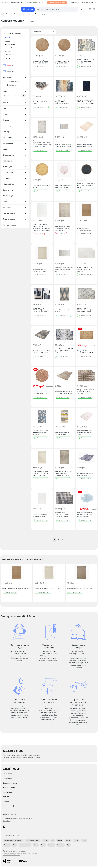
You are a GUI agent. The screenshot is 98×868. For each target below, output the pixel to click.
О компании (7, 778)
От (5, 96)
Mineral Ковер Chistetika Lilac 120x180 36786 (85, 474)
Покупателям (8, 774)
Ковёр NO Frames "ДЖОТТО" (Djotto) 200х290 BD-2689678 (62, 515)
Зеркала (7, 845)
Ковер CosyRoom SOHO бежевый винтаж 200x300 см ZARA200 (63, 228)
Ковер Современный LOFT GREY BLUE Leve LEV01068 (41, 352)
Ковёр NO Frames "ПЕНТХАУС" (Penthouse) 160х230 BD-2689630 (41, 310)
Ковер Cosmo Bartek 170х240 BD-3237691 (40, 270)
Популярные (44, 32)
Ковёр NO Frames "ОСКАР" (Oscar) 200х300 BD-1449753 (86, 392)
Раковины (60, 845)
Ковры (36, 845)
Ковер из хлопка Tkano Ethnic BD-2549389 (63, 433)
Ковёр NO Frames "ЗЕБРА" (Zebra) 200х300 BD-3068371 (85, 269)
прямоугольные (10, 44)
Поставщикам (8, 792)
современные (9, 55)
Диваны (60, 840)
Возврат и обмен (9, 788)
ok (24, 96)
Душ (68, 845)
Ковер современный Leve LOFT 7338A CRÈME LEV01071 (64, 393)
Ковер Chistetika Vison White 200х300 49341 (40, 516)
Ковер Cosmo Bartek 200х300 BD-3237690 (16, 589)
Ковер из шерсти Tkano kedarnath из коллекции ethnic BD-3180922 (41, 473)
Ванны (43, 845)
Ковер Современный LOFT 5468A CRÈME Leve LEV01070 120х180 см (64, 473)
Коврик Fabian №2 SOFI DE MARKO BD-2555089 (63, 186)
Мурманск (74, 3)
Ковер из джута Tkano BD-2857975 (41, 186)
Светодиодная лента (33, 840)
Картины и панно (25, 845)
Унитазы (51, 845)
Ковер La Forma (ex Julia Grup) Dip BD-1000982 (63, 62)
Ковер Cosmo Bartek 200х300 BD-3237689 (48, 589)
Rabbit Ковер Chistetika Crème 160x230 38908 (85, 146)
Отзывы (6, 801)
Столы (84, 840)
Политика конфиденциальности (15, 806)
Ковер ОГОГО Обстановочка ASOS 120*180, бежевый (86, 352)
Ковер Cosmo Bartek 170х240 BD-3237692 (84, 229)
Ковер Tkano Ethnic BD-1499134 (40, 103)
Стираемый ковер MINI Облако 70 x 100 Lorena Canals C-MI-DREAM (85, 515)
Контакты (7, 797)
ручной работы (10, 48)
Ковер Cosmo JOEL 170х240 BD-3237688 (80, 589)
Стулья (76, 840)
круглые (7, 41)
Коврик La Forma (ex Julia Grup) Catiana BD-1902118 (63, 146)
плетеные (8, 51)
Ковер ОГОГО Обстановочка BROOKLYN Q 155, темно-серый (86, 185)
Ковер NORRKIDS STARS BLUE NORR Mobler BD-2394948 (40, 432)
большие (8, 58)
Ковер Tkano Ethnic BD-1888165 (63, 311)
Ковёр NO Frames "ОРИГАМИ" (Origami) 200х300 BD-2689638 (84, 310)
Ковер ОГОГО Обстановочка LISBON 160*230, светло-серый (64, 269)
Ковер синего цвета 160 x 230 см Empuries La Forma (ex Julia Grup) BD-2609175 (86, 102)
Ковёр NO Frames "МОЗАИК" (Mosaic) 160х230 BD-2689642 (64, 351)
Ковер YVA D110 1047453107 (42, 394)
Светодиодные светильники (13, 840)
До (14, 96)
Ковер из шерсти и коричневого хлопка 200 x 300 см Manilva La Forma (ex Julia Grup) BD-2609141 (42, 144)
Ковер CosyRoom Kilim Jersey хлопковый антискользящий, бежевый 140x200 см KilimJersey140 (42, 227)
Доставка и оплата (10, 783)
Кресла (68, 840)
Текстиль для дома (12, 34)
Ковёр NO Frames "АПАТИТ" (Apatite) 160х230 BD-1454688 (86, 61)
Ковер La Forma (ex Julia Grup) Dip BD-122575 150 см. (42, 62)
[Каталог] (28, 9)
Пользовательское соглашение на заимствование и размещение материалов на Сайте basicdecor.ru (20, 853)
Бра (53, 840)
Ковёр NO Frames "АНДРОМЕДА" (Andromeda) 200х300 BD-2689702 (64, 102)
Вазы (15, 845)
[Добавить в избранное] (50, 39)
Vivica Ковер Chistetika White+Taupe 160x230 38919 (85, 432)
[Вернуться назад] (3, 14)
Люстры (45, 840)
